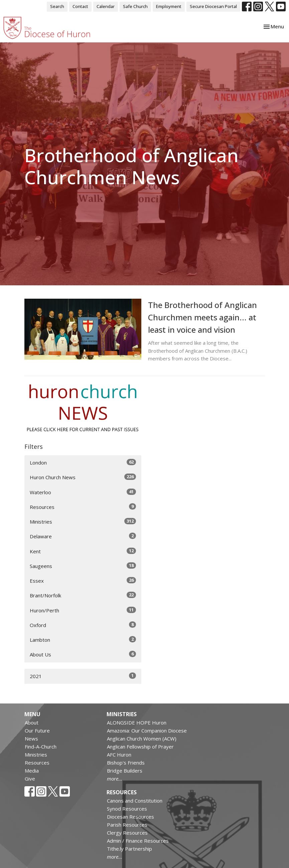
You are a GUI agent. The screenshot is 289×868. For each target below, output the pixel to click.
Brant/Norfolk (83, 595)
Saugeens (83, 566)
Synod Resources (127, 809)
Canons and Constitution (135, 801)
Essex (83, 581)
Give (30, 779)
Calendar (106, 6)
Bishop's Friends (126, 763)
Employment (169, 6)
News (31, 739)
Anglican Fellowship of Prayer (140, 747)
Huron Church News (83, 477)
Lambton (83, 640)
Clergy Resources (127, 833)
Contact (80, 6)
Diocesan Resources (130, 817)
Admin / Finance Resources (138, 841)
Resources (83, 507)
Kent (83, 551)
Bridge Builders (125, 771)
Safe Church (135, 6)
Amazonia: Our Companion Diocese (147, 731)
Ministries (83, 521)
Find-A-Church (41, 747)
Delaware (83, 536)
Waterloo (83, 492)
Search (57, 6)
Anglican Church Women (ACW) (142, 739)
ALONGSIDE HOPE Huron (137, 722)
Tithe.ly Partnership (129, 849)
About (32, 722)
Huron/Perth (83, 610)
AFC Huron (119, 755)
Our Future (37, 731)
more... (115, 779)
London (83, 462)
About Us (83, 654)
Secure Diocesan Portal (213, 6)
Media (32, 771)
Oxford (83, 625)
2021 (83, 676)
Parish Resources (127, 825)
